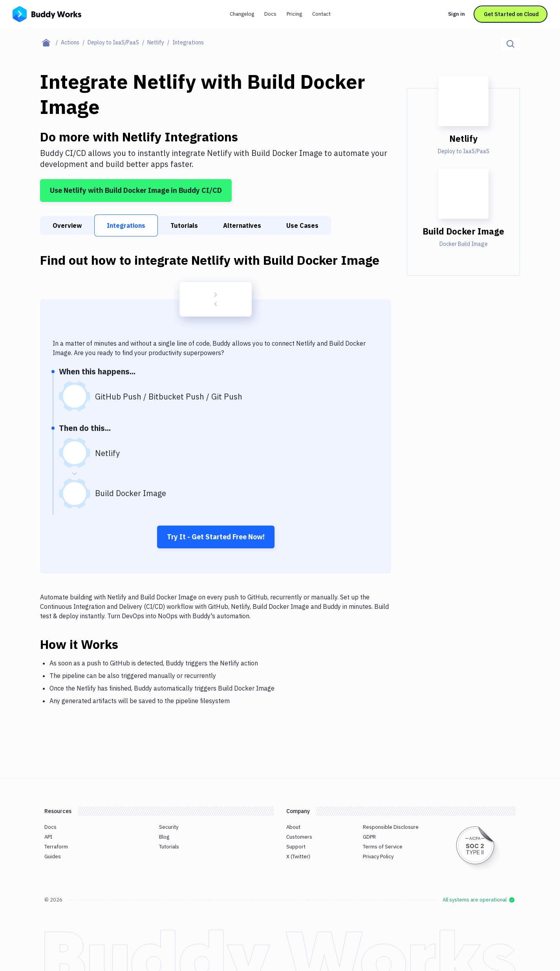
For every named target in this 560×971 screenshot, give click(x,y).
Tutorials (184, 225)
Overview (67, 225)
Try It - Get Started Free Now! (216, 537)
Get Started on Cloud (511, 14)
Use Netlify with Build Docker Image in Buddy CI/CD (136, 190)
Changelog (242, 14)
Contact (321, 14)
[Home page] (50, 42)
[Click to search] (511, 44)
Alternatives (242, 225)
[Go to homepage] (47, 13)
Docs (270, 14)
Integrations (126, 225)
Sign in (457, 14)
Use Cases (302, 225)
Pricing (294, 14)
